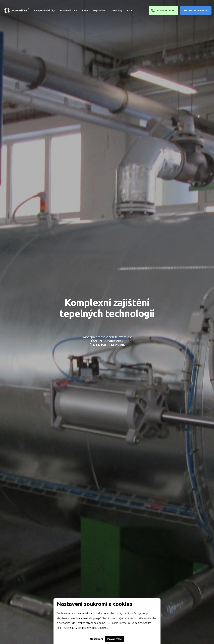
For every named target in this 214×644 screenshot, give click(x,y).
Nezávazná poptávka (196, 10)
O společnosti (98, 10)
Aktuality (115, 10)
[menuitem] (42, 10)
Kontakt (129, 10)
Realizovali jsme (66, 10)
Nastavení (96, 639)
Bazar (83, 10)
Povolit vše (115, 639)
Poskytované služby (42, 10)
